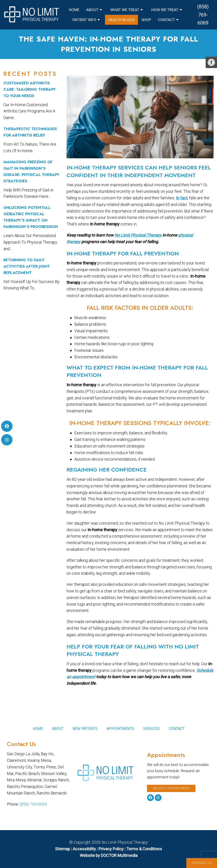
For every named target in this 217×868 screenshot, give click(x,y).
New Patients (85, 729)
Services (151, 729)
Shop (146, 20)
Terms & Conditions (144, 849)
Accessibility (84, 849)
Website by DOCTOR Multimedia (109, 855)
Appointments (120, 729)
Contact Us (202, 863)
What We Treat (125, 10)
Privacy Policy (112, 849)
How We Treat (165, 10)
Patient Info (84, 20)
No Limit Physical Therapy (138, 235)
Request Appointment (171, 788)
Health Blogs (121, 20)
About (92, 10)
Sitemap (62, 849)
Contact (166, 20)
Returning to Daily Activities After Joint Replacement (27, 266)
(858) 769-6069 (203, 15)
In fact (182, 198)
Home (74, 10)
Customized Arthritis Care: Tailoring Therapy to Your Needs (30, 89)
